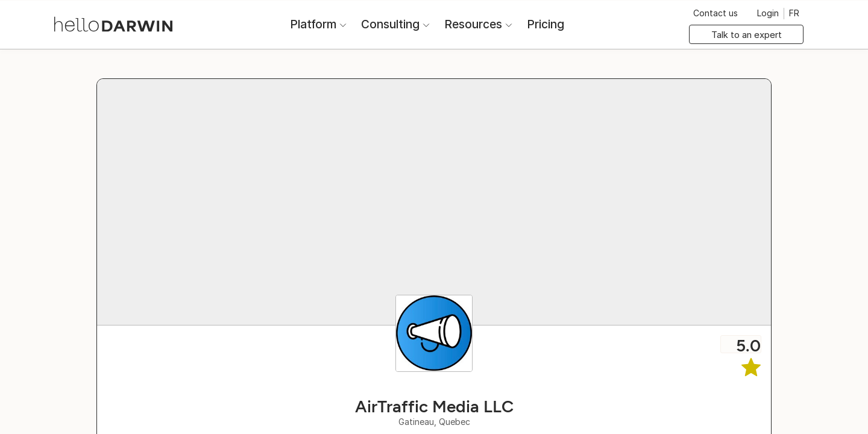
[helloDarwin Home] (113, 23)
